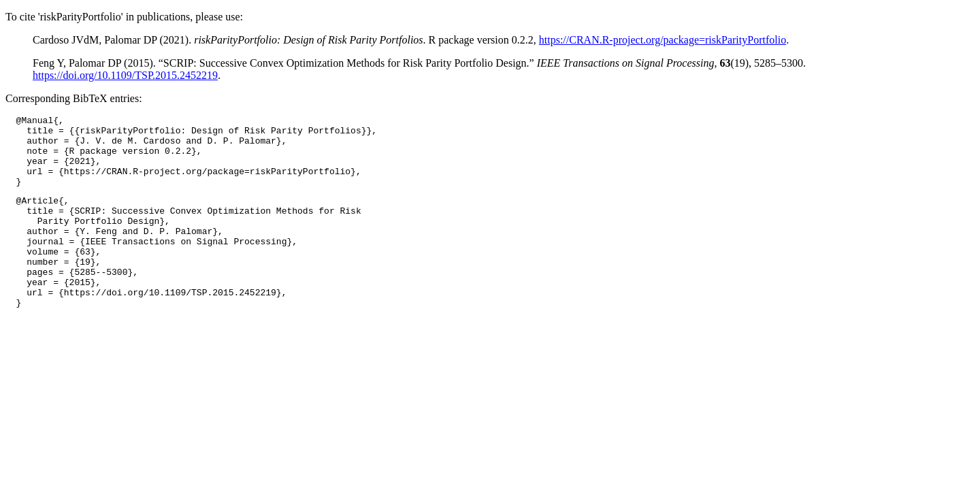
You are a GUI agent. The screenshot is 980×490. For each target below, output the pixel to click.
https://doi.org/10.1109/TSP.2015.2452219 (125, 75)
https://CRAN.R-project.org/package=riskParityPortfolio (663, 40)
